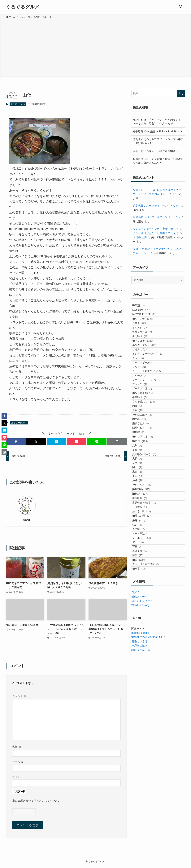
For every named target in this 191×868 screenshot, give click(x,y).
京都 (142, 552)
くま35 (144, 687)
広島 (142, 589)
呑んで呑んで (149, 470)
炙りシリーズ (147, 352)
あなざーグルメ (18, 104)
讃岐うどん (146, 507)
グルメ (144, 411)
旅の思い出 (147, 656)
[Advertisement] (95, 47)
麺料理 (143, 521)
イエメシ (145, 345)
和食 (142, 477)
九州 (142, 545)
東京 (143, 596)
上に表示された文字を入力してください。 (38, 801)
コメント (19, 696)
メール (18, 762)
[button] (16, 442)
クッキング (147, 330)
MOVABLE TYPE (149, 322)
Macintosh (145, 315)
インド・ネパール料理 (153, 389)
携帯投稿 (145, 618)
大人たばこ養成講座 (151, 746)
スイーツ (145, 426)
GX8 (143, 679)
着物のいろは (139, 828)
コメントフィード (142, 787)
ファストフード (149, 433)
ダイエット (147, 701)
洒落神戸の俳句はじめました (149, 823)
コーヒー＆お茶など (152, 419)
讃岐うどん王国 (141, 836)
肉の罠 (145, 500)
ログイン (137, 779)
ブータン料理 (147, 448)
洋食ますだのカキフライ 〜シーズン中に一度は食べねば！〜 (158, 141)
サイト (16, 777)
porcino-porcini (140, 819)
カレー (143, 397)
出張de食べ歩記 (149, 641)
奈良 (142, 574)
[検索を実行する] (181, 93)
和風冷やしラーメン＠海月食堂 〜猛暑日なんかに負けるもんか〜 (158, 161)
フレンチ (145, 441)
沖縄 (143, 603)
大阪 (142, 567)
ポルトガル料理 (148, 455)
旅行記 (144, 626)
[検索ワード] (158, 93)
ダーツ (143, 709)
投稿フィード (139, 783)
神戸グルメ (147, 611)
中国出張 (145, 634)
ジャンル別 (147, 367)
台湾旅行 (145, 649)
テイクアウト (147, 529)
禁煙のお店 (146, 664)
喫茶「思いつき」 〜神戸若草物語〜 (155, 151)
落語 (143, 731)
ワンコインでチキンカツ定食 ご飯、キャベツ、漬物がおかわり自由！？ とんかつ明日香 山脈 (157, 233)
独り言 (145, 753)
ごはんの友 (146, 382)
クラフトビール (148, 404)
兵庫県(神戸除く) (149, 559)
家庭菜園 (145, 723)
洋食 (143, 485)
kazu (26, 520)
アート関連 (146, 694)
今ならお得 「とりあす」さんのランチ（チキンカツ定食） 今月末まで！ (157, 122)
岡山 (142, 581)
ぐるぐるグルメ (23, 7)
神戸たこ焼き (148, 492)
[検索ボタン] (181, 7)
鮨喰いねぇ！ (148, 514)
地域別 (144, 537)
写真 (143, 716)
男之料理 (145, 359)
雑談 (143, 738)
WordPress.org (140, 791)
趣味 (143, 672)
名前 (17, 747)
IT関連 (142, 307)
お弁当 (144, 337)
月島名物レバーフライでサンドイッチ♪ (156, 206)
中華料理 (145, 463)
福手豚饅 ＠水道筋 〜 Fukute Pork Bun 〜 (158, 131)
